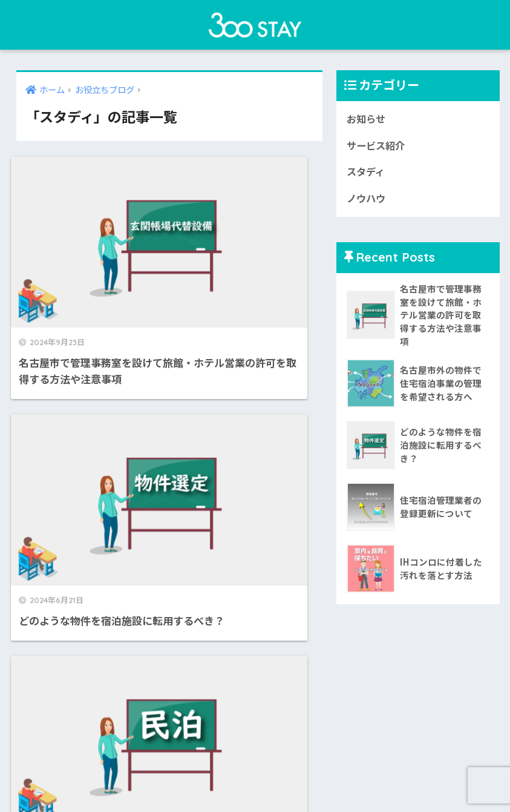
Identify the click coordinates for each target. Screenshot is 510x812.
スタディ (367, 173)
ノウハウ (367, 200)
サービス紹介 (378, 147)
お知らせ (367, 119)
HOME (255, 763)
